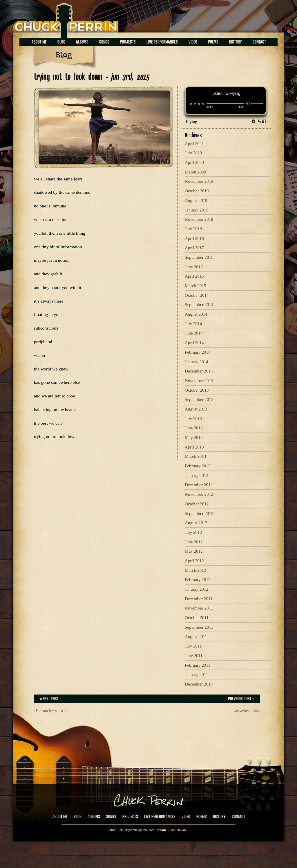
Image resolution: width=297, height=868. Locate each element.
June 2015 (194, 267)
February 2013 (198, 466)
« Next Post (49, 699)
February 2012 (198, 580)
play (195, 104)
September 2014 (199, 305)
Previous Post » (241, 699)
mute (248, 103)
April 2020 (194, 162)
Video (193, 42)
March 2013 (195, 456)
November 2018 (199, 219)
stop (199, 104)
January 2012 (197, 589)
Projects (128, 42)
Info (253, 121)
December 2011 (199, 599)
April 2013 (194, 447)
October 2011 (197, 618)
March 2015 (195, 286)
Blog (61, 42)
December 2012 (199, 485)
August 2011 (196, 636)
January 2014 (197, 362)
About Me (39, 42)
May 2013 (194, 437)
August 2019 (196, 200)
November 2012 (199, 494)
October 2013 (197, 390)
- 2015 (50, 711)
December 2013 (199, 371)
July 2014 (193, 324)
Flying (192, 122)
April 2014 (194, 343)
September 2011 (199, 627)
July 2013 (193, 419)
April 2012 (194, 561)
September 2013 (199, 399)
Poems (213, 42)
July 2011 (193, 646)
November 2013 (199, 381)
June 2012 (194, 542)
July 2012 (193, 532)
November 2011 (199, 608)
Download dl (259, 121)
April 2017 (194, 248)
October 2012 (197, 504)
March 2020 (195, 172)
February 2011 (198, 665)
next (203, 104)
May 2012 (194, 551)
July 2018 (193, 229)
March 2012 (195, 570)
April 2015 (194, 276)
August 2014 (196, 314)
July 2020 (193, 153)
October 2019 (197, 191)
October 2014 (197, 295)
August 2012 (196, 523)
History (236, 42)
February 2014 (198, 352)
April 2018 (194, 238)
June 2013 (194, 428)
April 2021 (194, 144)
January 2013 (197, 475)
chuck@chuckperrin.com (137, 830)
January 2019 (197, 210)
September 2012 (199, 513)
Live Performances (162, 42)
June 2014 (194, 333)
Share (264, 121)
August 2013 (196, 409)
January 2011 (196, 674)
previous (191, 104)
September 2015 (199, 257)
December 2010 (199, 684)
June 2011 (194, 656)
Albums (82, 42)
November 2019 (199, 181)
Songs (104, 42)
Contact (259, 42)
